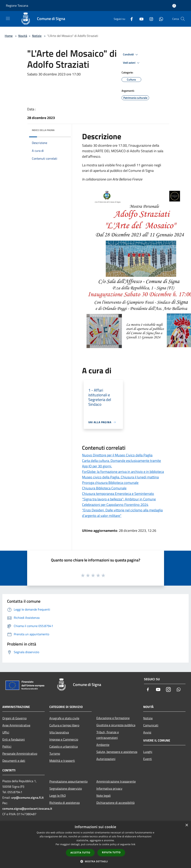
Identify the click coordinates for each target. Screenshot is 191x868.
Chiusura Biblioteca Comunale (104, 488)
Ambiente (103, 745)
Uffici (6, 732)
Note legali (104, 796)
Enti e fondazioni (14, 739)
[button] (96, 861)
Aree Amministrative (16, 725)
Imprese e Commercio (64, 739)
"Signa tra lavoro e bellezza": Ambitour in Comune (119, 499)
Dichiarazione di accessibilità (115, 803)
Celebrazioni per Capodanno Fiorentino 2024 (115, 505)
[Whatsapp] (160, 19)
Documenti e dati (14, 761)
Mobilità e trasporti (62, 761)
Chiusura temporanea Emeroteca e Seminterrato (118, 494)
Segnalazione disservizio (66, 788)
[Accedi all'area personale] (174, 6)
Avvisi (147, 732)
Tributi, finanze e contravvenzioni (108, 735)
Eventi (148, 759)
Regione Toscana (17, 5)
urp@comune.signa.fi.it (27, 797)
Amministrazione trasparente (116, 781)
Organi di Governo (14, 718)
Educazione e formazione (113, 718)
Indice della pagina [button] (43, 130)
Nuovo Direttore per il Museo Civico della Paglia (117, 455)
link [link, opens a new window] (133, 844)
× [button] (187, 825)
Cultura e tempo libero (64, 725)
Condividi (131, 55)
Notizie (37, 36)
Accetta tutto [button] (80, 853)
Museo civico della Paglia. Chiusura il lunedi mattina (120, 477)
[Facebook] (130, 19)
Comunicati (151, 725)
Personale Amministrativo (20, 754)
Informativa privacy (109, 788)
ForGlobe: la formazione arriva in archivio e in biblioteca (123, 472)
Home (9, 36)
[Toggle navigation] (8, 18)
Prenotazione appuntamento (68, 781)
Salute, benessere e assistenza (117, 752)
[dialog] (95, 845)
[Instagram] (150, 19)
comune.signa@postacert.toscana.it (27, 808)
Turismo (55, 754)
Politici (7, 746)
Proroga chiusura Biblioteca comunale (110, 483)
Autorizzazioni (106, 759)
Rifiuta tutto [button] (111, 852)
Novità (23, 36)
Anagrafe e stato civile (64, 718)
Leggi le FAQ (58, 796)
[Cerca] (183, 19)
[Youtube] (140, 19)
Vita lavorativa (59, 732)
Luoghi (148, 752)
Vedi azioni (132, 63)
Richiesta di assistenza (65, 803)
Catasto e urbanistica (64, 746)
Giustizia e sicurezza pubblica (116, 725)
